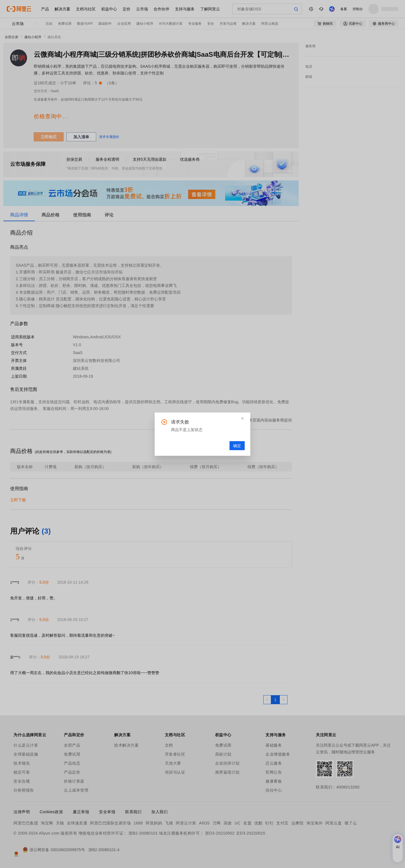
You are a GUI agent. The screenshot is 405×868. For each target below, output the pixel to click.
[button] (242, 418)
